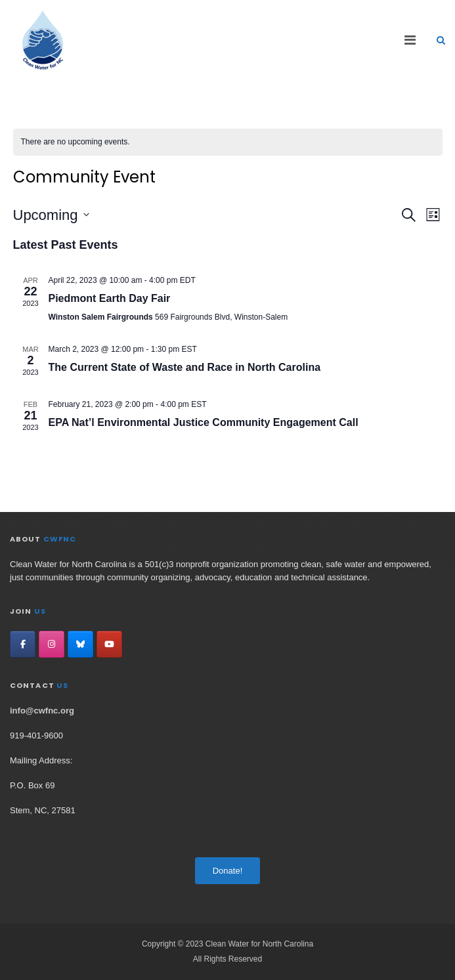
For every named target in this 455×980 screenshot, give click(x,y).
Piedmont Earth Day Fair (110, 298)
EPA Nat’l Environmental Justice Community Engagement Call (204, 422)
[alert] (228, 142)
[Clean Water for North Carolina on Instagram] (52, 644)
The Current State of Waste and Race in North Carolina (185, 367)
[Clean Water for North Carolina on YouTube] (109, 644)
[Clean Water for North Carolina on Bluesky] (80, 644)
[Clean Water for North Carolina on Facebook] (23, 644)
